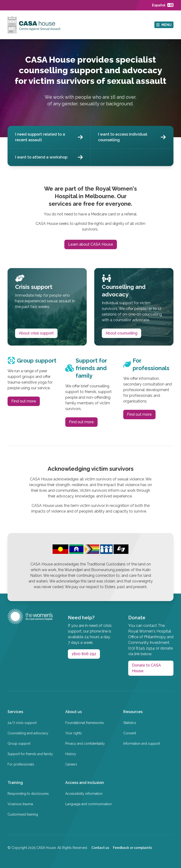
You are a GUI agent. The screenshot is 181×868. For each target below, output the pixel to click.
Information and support (142, 744)
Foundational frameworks (85, 723)
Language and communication (88, 804)
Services (15, 712)
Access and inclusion (85, 783)
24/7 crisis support (22, 723)
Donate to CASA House (146, 668)
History (71, 754)
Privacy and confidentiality (85, 744)
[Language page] (163, 5)
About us (74, 712)
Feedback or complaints (132, 848)
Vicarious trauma (20, 804)
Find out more (24, 401)
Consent (130, 733)
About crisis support (36, 333)
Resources (133, 712)
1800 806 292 (84, 654)
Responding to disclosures (28, 794)
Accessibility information (84, 794)
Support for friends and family (30, 754)
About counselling (121, 333)
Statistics (130, 723)
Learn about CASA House (91, 244)
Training (15, 783)
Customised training (23, 814)
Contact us (100, 848)
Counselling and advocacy (28, 733)
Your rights (74, 733)
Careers (71, 764)
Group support (19, 744)
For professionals (21, 764)
